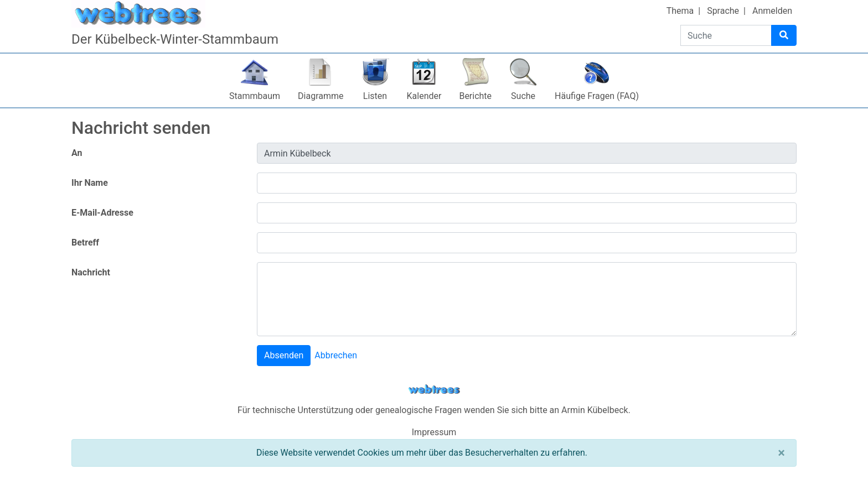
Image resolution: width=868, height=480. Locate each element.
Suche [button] (523, 96)
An (77, 153)
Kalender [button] (424, 96)
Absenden (284, 355)
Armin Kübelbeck (595, 410)
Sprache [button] (723, 11)
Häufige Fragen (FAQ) (597, 96)
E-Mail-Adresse (102, 213)
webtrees (434, 390)
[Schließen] (781, 453)
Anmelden (772, 11)
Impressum (434, 432)
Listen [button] (375, 96)
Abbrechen (336, 355)
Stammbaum (255, 96)
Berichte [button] (475, 96)
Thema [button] (680, 11)
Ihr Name (90, 183)
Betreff (85, 242)
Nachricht (91, 272)
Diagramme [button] (321, 96)
